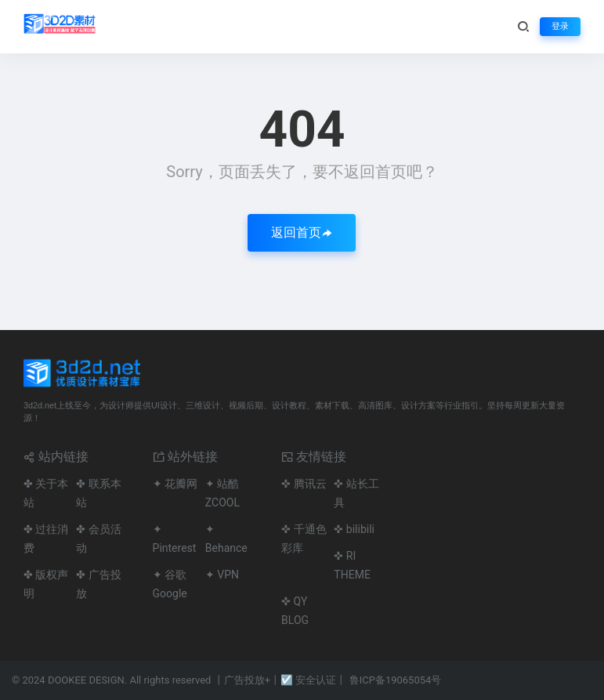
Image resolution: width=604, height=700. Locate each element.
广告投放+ (247, 680)
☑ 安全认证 (308, 680)
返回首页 (302, 232)
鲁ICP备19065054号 (396, 680)
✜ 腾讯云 (304, 484)
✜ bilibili (354, 529)
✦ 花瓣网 (175, 484)
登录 (560, 26)
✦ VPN (222, 575)
